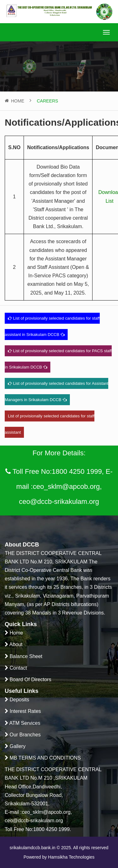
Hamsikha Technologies (71, 857)
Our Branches (24, 735)
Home (18, 101)
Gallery (17, 746)
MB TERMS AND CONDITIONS (45, 758)
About (15, 644)
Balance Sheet (25, 656)
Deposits (19, 700)
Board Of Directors (30, 680)
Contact (18, 668)
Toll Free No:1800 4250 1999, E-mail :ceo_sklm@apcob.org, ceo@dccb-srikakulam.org (59, 485)
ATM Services (24, 723)
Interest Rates (25, 711)
